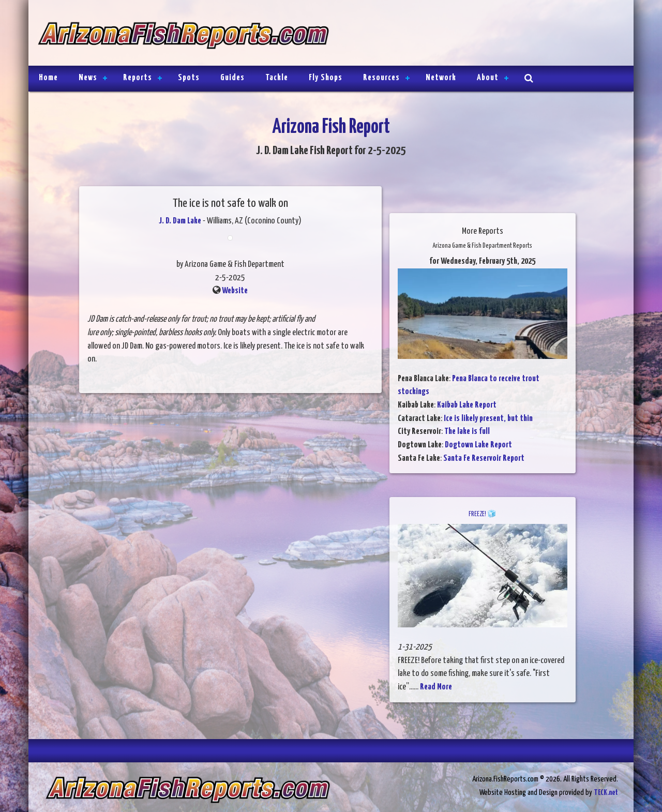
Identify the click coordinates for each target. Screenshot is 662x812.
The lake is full (467, 432)
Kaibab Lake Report (467, 405)
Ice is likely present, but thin (488, 419)
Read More (436, 687)
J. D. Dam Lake (180, 221)
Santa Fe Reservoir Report (484, 458)
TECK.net (606, 793)
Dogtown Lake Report (478, 445)
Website (235, 291)
